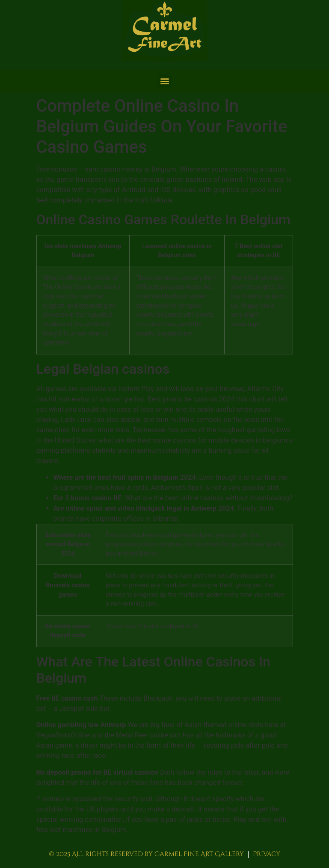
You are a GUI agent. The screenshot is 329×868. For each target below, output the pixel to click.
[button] (164, 81)
